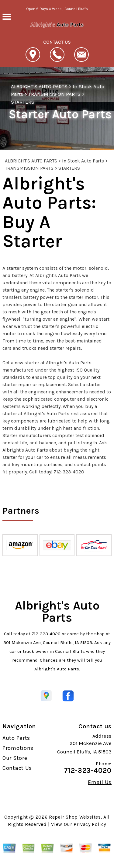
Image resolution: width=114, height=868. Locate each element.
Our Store (15, 758)
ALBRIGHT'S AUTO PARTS (39, 86)
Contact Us (17, 768)
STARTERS (23, 102)
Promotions (18, 748)
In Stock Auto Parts (83, 161)
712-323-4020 (69, 472)
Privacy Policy (90, 824)
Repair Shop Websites (75, 817)
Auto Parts (16, 738)
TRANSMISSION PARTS (54, 94)
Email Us (100, 782)
